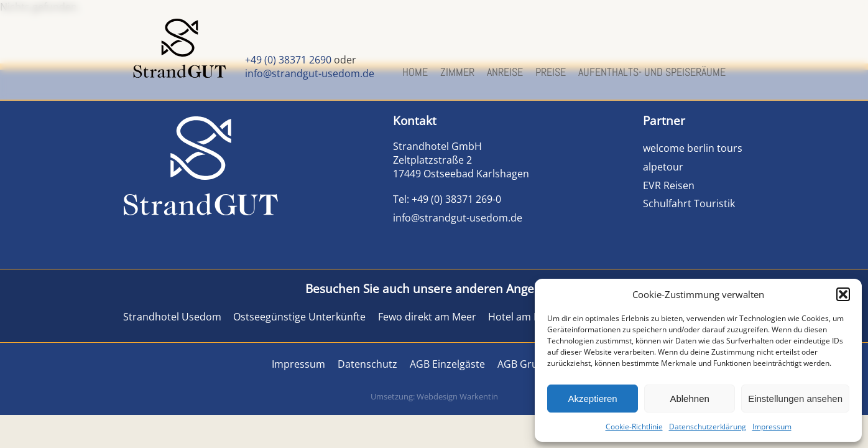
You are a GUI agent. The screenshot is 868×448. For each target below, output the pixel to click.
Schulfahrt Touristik (689, 203)
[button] (843, 294)
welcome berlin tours (694, 148)
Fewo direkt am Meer (427, 317)
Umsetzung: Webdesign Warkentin (434, 396)
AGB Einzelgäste (447, 364)
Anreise (505, 72)
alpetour (663, 167)
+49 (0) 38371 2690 (288, 60)
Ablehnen (689, 399)
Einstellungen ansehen (795, 399)
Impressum (772, 427)
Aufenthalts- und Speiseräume (652, 72)
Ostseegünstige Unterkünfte (299, 317)
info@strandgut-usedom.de (310, 73)
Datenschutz (367, 364)
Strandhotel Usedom (172, 317)
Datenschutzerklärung (708, 427)
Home (415, 72)
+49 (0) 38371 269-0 (456, 199)
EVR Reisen (669, 185)
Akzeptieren (592, 399)
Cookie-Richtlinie (634, 427)
